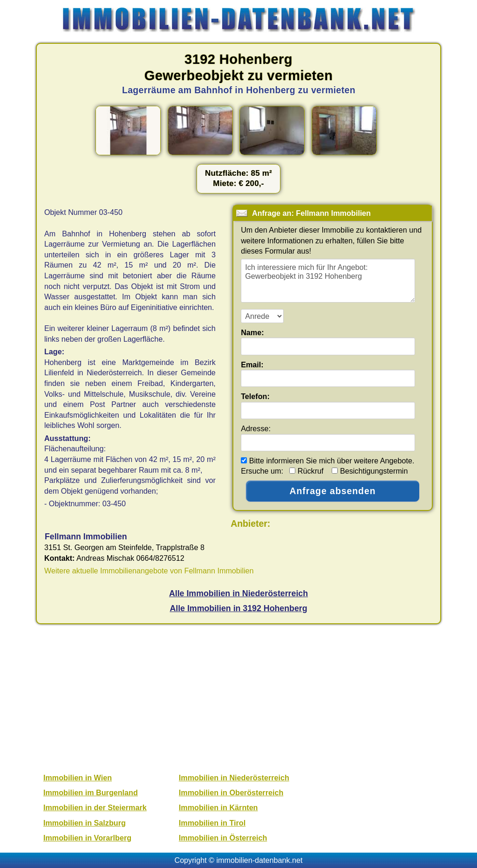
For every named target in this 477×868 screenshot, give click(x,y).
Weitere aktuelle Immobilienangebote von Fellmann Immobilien (149, 571)
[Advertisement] (238, 697)
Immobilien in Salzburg (85, 823)
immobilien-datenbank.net (260, 860)
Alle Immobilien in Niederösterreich (238, 593)
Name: (252, 332)
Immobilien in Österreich (223, 838)
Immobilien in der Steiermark (95, 807)
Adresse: (256, 428)
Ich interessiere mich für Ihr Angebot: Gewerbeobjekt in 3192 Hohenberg (328, 281)
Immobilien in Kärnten (218, 807)
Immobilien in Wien (78, 778)
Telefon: (255, 396)
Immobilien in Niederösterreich (234, 778)
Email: (252, 365)
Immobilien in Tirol (212, 823)
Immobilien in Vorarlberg (87, 838)
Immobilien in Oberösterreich (231, 792)
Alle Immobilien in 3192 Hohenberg (238, 608)
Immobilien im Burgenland (91, 792)
